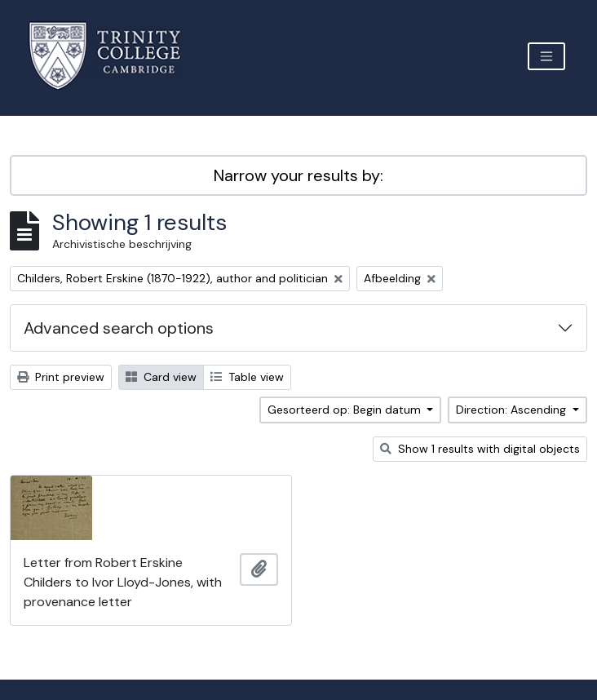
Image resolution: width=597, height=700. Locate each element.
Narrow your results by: (298, 175)
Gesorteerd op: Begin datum (346, 410)
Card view (161, 377)
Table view (247, 377)
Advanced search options (119, 328)
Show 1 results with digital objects (480, 449)
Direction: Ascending (513, 410)
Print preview (61, 377)
